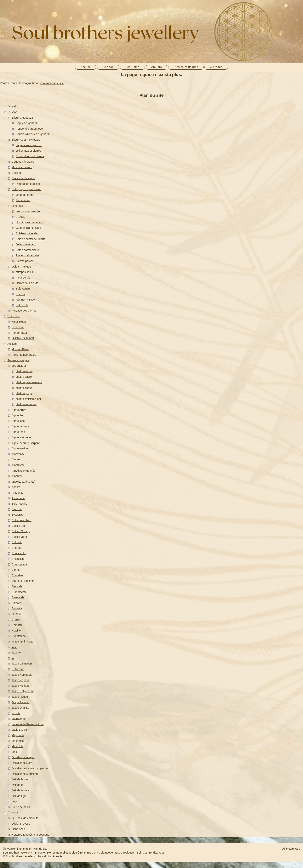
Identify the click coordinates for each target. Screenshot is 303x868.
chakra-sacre (24, 377)
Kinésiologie (19, 322)
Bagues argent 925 (27, 123)
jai (13, 658)
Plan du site (40, 849)
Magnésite (18, 735)
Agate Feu (18, 415)
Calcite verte (19, 537)
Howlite (16, 631)
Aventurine (18, 498)
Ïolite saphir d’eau (22, 642)
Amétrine (17, 476)
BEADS (20, 217)
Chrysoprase (19, 564)
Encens (20, 294)
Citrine (16, 570)
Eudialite (17, 608)
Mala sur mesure (22, 167)
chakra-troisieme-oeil (29, 399)
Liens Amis (18, 829)
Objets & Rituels (22, 267)
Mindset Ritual (20, 349)
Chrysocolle (19, 553)
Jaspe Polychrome (23, 691)
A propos (13, 812)
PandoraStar (19, 333)
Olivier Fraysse (21, 824)
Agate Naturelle (21, 437)
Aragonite (17, 493)
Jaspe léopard (20, 680)
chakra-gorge (24, 393)
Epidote (16, 603)
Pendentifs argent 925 (29, 129)
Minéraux (17, 206)
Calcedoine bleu (22, 520)
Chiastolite (18, 559)
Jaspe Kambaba (22, 675)
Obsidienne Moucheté (25, 774)
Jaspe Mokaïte (21, 686)
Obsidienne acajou (23, 757)
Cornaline (17, 575)
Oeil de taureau (21, 790)
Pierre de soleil (21, 807)
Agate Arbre (19, 410)
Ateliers (12, 344)
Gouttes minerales (23, 162)
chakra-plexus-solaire (29, 382)
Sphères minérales (27, 233)
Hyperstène (19, 636)
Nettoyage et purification (26, 189)
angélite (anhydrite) (23, 482)
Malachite (17, 746)
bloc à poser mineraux (29, 222)
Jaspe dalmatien (22, 664)
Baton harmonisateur (29, 250)
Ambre (16, 459)
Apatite (16, 487)
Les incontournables (28, 211)
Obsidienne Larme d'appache (30, 768)
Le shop (12, 112)
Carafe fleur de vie (27, 283)
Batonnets (22, 305)
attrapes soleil (24, 272)
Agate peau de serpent (26, 443)
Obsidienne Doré (22, 763)
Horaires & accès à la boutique (30, 835)
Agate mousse (20, 426)
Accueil (12, 106)
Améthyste (18, 465)
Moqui (15, 752)
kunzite (16, 713)
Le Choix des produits (25, 818)
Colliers (16, 173)
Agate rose (18, 432)
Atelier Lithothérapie (24, 355)
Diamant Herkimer (23, 581)
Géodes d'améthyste (28, 228)
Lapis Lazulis (20, 730)
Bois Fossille (19, 504)
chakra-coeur (24, 388)
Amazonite (18, 454)
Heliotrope (18, 669)
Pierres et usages (18, 360)
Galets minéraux (26, 244)
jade (14, 647)
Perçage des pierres (24, 311)
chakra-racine (24, 371)
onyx (14, 801)
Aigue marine (20, 448)
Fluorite (16, 614)
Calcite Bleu (19, 526)
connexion (18, 327)
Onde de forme (25, 195)
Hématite (17, 625)
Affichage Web (291, 849)
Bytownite (18, 515)
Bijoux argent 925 (22, 118)
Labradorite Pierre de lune (28, 724)
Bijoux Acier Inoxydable (26, 140)
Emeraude (18, 597)
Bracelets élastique (23, 178)
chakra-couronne (26, 404)
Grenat (16, 620)
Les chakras (19, 366)
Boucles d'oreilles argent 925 (33, 134)
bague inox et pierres (29, 145)
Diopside (17, 586)
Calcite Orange (21, 531)
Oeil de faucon (20, 779)
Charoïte (17, 548)
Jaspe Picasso (20, 702)
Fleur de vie (23, 200)
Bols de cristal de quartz (30, 239)
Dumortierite (19, 592)
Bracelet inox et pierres (30, 156)
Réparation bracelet (28, 184)
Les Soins (14, 316)
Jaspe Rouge (20, 697)
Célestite (17, 542)
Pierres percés (25, 261)
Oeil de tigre (19, 796)
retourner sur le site (52, 83)
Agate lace (18, 421)
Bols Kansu (23, 289)
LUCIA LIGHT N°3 (23, 338)
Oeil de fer (18, 785)
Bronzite (17, 509)
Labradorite (19, 719)
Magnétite (18, 741)
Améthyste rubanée (24, 471)
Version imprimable (17, 849)
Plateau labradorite (27, 255)
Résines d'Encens (27, 300)
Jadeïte (16, 653)
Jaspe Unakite (20, 708)
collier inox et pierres (28, 151)
